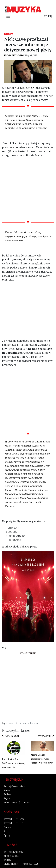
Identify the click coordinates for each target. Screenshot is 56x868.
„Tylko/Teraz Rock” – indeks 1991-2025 (21, 864)
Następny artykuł (45, 736)
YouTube (8, 827)
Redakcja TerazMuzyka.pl (15, 786)
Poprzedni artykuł (11, 736)
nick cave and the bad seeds (27, 723)
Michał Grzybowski (14, 55)
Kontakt (7, 790)
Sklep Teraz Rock (11, 856)
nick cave (10, 723)
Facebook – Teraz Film (14, 823)
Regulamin (9, 798)
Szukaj (48, 16)
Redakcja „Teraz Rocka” (14, 852)
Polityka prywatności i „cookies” (17, 802)
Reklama (8, 794)
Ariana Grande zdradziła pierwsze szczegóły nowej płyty (42, 759)
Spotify (7, 835)
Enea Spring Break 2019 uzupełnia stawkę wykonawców (14, 763)
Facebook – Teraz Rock (14, 819)
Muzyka (9, 34)
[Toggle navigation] (8, 16)
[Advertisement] (28, 189)
